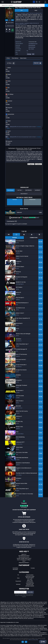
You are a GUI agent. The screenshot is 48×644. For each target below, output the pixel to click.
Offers (8, 58)
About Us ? (24, 554)
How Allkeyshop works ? (24, 556)
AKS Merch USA (30, 585)
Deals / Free (30, 580)
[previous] (7, 20)
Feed (36, 10)
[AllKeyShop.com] (16, 2)
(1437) (30, 218)
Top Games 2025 (30, 583)
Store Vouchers (30, 575)
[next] (13, 20)
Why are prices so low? (24, 557)
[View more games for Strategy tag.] (29, 55)
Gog (30, 49)
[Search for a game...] (24, 5)
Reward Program (30, 578)
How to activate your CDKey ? (24, 560)
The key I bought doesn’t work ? (24, 558)
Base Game (23, 58)
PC (18, 575)
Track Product (24, 194)
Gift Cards (30, 579)
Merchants (15, 569)
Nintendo (18, 584)
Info (22, 10)
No (26, 642)
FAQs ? (24, 561)
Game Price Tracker (30, 576)
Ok (23, 642)
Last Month (38, 190)
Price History (15, 58)
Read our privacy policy (33, 640)
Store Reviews (30, 582)
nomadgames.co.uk (33, 44)
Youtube (33, 568)
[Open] (3, 2)
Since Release (10, 190)
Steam (33, 49)
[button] (45, 2)
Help (43, 642)
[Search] (46, 5)
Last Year (19, 190)
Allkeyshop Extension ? (24, 563)
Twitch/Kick (15, 568)
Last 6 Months (28, 190)
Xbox (18, 578)
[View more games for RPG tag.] (33, 55)
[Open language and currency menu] (37, 2)
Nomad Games (32, 45)
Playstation (18, 581)
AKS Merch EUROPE (30, 586)
